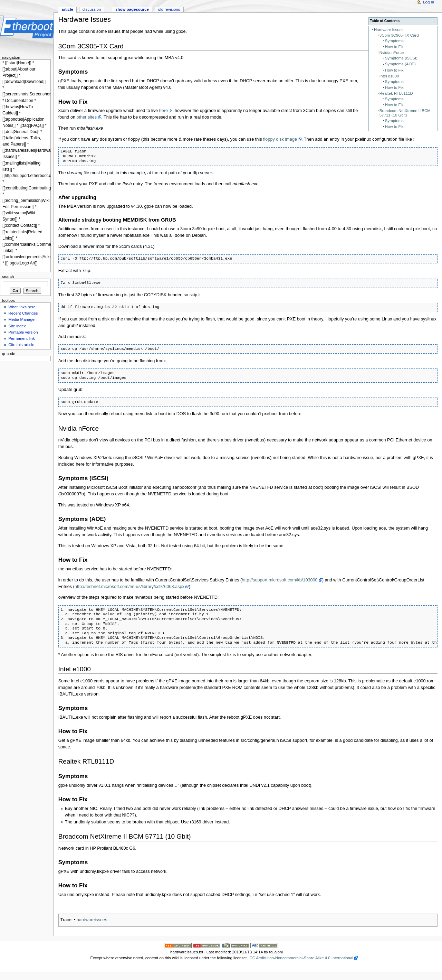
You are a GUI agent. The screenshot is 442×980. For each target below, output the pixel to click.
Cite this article (21, 345)
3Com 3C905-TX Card (399, 35)
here (164, 111)
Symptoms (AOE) (400, 64)
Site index (17, 326)
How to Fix (394, 47)
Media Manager (22, 319)
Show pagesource (132, 9)
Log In (429, 2)
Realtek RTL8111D (396, 93)
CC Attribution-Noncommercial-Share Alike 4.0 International (301, 958)
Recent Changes (23, 313)
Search (8, 277)
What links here (22, 307)
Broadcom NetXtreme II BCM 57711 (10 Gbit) (405, 113)
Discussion (92, 9)
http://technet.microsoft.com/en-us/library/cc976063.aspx (129, 587)
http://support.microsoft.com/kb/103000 (280, 580)
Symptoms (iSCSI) (401, 58)
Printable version (23, 332)
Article (67, 9)
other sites (87, 117)
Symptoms (394, 41)
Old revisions (169, 9)
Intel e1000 (389, 76)
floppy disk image (280, 139)
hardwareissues (92, 920)
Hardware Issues (389, 30)
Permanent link (21, 338)
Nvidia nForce (392, 53)
